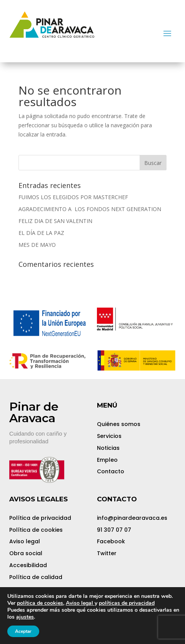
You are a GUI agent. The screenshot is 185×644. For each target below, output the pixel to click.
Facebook (111, 541)
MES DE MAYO (37, 245)
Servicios (109, 436)
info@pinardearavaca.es (132, 518)
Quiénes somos (119, 424)
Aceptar (23, 631)
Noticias (108, 448)
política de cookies (40, 603)
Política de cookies (36, 530)
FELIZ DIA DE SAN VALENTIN (55, 221)
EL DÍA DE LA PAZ (41, 233)
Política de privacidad (40, 518)
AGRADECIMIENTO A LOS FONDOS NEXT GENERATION (90, 209)
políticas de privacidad (127, 603)
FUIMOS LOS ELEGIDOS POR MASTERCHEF (73, 197)
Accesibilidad (28, 565)
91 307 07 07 (114, 530)
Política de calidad (36, 577)
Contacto (111, 471)
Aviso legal (25, 541)
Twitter (107, 553)
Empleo (107, 460)
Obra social (26, 553)
